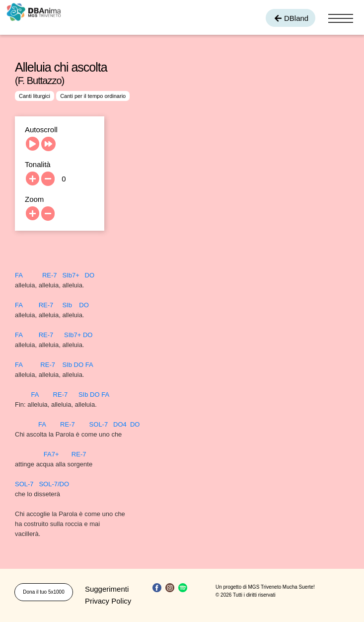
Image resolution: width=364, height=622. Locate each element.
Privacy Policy (108, 601)
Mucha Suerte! (299, 587)
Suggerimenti (107, 589)
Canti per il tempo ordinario (93, 96)
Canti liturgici (35, 96)
